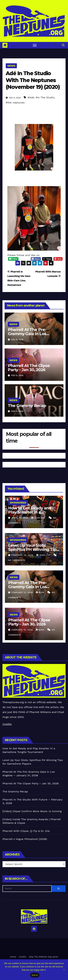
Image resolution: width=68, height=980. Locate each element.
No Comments (17, 560)
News (11, 66)
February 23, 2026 (23, 555)
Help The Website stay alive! (44, 957)
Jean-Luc (39, 518)
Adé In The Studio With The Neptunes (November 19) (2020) (33, 80)
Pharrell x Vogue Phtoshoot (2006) (25, 839)
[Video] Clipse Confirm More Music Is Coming (32, 811)
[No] (64, 970)
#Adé (31, 97)
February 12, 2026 (23, 592)
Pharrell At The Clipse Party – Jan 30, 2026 (29, 368)
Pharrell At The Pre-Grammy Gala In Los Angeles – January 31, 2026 (33, 334)
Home (13, 957)
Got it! (35, 975)
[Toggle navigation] (35, 45)
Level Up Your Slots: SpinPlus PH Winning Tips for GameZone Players (33, 549)
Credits (7, 724)
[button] (63, 45)
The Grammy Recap (27, 406)
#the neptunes (15, 103)
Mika (40, 592)
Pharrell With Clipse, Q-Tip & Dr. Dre (26, 831)
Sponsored (18, 503)
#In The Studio (45, 97)
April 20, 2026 (20, 518)
